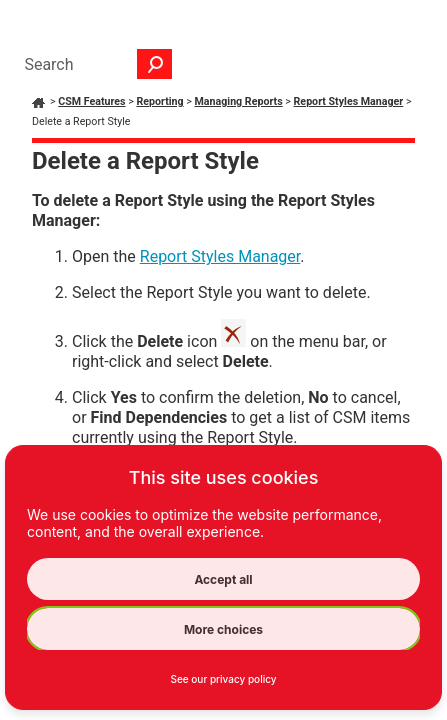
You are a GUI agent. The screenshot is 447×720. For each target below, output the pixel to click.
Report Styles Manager (349, 101)
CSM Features (91, 101)
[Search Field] (93, 64)
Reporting (159, 101)
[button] (155, 64)
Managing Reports (239, 101)
